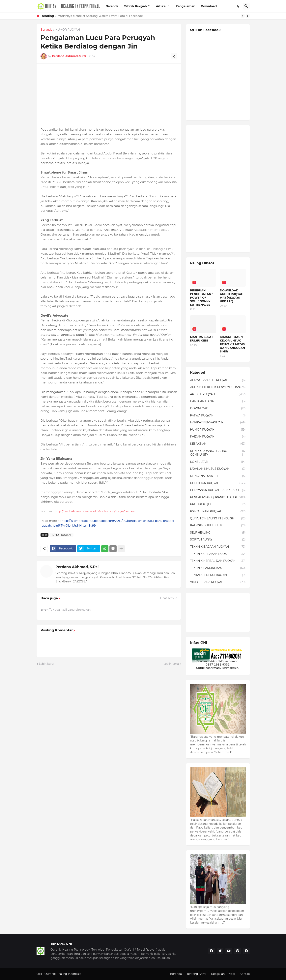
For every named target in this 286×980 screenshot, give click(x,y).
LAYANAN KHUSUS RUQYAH (218, 469)
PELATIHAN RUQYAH (218, 483)
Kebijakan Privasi (223, 974)
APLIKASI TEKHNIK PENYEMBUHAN (218, 387)
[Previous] (243, 16)
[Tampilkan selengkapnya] (121, 549)
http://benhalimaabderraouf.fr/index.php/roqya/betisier (95, 511)
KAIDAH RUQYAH (218, 437)
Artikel (161, 6)
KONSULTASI (218, 462)
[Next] (248, 16)
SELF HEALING (218, 533)
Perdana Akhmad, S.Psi (77, 567)
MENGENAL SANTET (218, 476)
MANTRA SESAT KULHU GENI (202, 339)
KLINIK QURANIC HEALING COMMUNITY (218, 453)
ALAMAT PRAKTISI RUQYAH (218, 380)
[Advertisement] (109, 95)
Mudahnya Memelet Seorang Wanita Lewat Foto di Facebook (100, 16)
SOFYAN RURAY (218, 540)
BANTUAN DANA (218, 401)
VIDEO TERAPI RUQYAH (218, 582)
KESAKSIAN (218, 444)
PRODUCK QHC (218, 504)
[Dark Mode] (239, 6)
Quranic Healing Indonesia (63, 974)
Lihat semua (169, 598)
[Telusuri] (246, 6)
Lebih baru (46, 664)
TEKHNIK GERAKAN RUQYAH (218, 554)
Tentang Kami (196, 974)
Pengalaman (185, 6)
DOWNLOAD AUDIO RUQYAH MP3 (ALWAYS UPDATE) (232, 296)
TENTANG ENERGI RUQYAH (218, 575)
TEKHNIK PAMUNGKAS (218, 568)
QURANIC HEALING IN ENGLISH (218, 519)
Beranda (112, 6)
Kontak (245, 974)
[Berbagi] (174, 56)
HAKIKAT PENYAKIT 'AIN (218, 423)
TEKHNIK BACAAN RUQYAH (218, 547)
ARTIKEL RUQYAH (218, 394)
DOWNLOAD (218, 408)
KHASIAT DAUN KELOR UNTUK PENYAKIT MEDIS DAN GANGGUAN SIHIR (232, 344)
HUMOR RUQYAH (68, 30)
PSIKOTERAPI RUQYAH (218, 511)
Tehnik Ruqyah (135, 6)
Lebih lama (171, 664)
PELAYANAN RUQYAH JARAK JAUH (218, 490)
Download (209, 6)
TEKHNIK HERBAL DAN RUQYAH (218, 561)
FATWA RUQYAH (218, 416)
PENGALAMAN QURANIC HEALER (218, 497)
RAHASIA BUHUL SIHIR (218, 526)
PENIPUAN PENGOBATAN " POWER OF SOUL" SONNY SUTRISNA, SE (202, 298)
